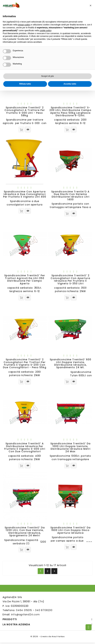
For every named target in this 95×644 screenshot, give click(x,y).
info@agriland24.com (25, 616)
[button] (91, 5)
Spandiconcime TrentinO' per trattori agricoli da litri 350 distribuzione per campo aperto (25, 280)
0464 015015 (24, 612)
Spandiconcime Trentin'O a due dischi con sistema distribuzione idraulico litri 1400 (70, 196)
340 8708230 (44, 612)
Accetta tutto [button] (70, 84)
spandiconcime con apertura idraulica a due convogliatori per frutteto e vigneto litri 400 (25, 194)
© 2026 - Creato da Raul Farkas (47, 638)
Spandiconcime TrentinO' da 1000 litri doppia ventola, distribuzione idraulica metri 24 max (70, 448)
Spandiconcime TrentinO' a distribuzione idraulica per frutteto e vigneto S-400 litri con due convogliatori (25, 448)
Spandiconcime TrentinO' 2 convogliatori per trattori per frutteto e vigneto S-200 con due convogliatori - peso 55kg (25, 364)
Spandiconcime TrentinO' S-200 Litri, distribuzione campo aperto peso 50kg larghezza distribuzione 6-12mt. (70, 111)
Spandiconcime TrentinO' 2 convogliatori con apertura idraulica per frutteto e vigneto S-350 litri (70, 280)
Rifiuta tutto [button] (25, 84)
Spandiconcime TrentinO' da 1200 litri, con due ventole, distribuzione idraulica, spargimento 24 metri (25, 533)
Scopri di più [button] (48, 76)
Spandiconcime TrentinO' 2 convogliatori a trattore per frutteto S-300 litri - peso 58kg (25, 111)
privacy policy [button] (24, 25)
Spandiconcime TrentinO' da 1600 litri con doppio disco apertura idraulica (70, 531)
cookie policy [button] (45, 31)
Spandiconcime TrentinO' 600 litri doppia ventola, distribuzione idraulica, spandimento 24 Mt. (70, 364)
